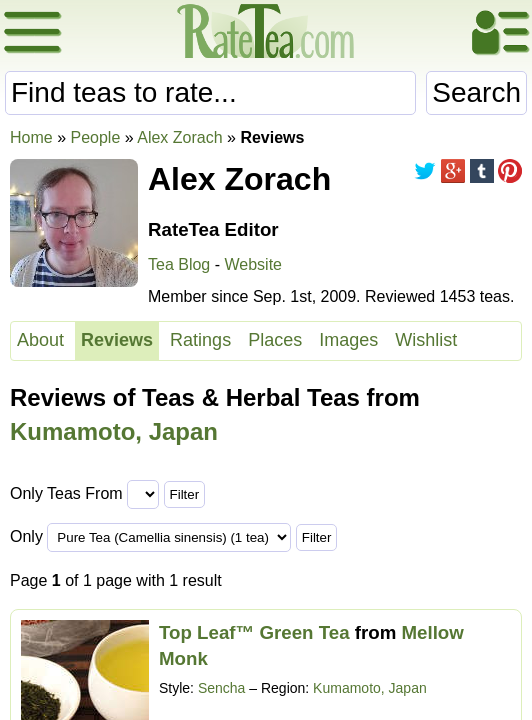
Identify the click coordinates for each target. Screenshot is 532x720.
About (40, 340)
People (95, 137)
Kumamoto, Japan (114, 431)
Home (31, 137)
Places (275, 340)
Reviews (117, 340)
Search (476, 92)
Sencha (221, 688)
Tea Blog (179, 264)
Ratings (200, 340)
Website (253, 264)
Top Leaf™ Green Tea (254, 632)
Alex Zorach (179, 137)
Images (348, 340)
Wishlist (426, 340)
